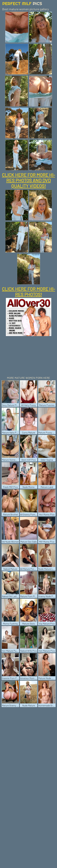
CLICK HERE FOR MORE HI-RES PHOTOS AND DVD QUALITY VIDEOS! (28, 180)
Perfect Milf (22, 3)
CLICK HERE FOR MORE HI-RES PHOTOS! (28, 292)
